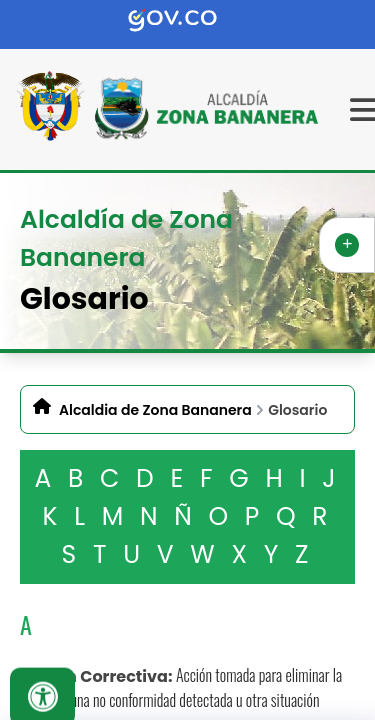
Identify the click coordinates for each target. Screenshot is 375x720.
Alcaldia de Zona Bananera (155, 410)
